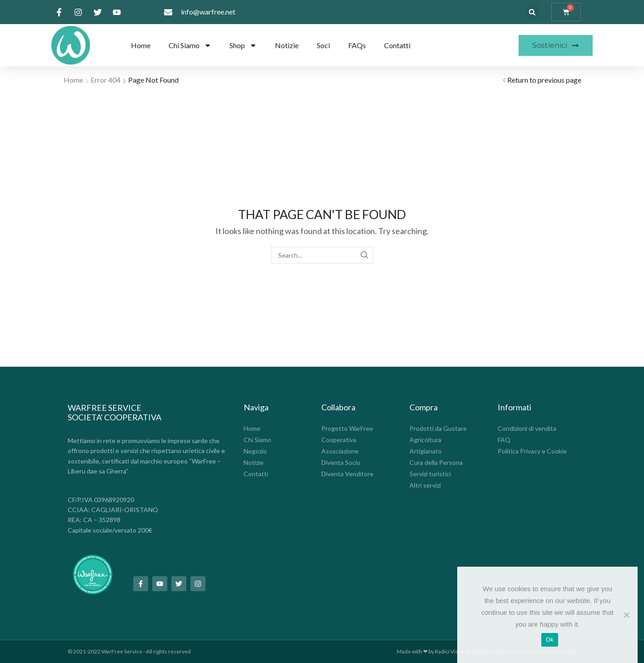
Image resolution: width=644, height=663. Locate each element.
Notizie (287, 45)
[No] (626, 615)
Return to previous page (544, 80)
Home (141, 45)
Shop (243, 45)
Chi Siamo (190, 45)
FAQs (357, 45)
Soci (323, 45)
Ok (550, 640)
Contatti (397, 45)
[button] (532, 12)
